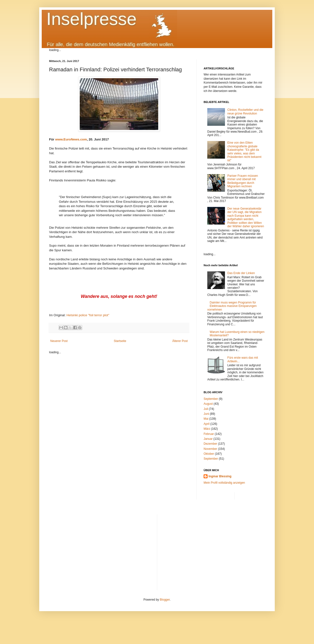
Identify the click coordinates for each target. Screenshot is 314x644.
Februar (209, 434)
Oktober (209, 454)
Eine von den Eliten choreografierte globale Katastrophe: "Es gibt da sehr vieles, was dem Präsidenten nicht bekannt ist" (244, 152)
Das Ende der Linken (241, 273)
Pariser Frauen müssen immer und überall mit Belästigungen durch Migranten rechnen (243, 181)
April (207, 424)
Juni (206, 414)
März (207, 429)
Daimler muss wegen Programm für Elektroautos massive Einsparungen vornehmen (232, 306)
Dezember (210, 444)
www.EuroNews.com (71, 139)
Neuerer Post (59, 341)
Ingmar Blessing (220, 476)
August (208, 404)
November (210, 449)
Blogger (165, 600)
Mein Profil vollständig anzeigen (224, 483)
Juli (206, 409)
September (211, 399)
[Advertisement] (213, 549)
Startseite (120, 341)
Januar (208, 439)
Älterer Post (180, 341)
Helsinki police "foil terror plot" (88, 315)
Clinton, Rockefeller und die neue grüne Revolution (245, 112)
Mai (206, 419)
